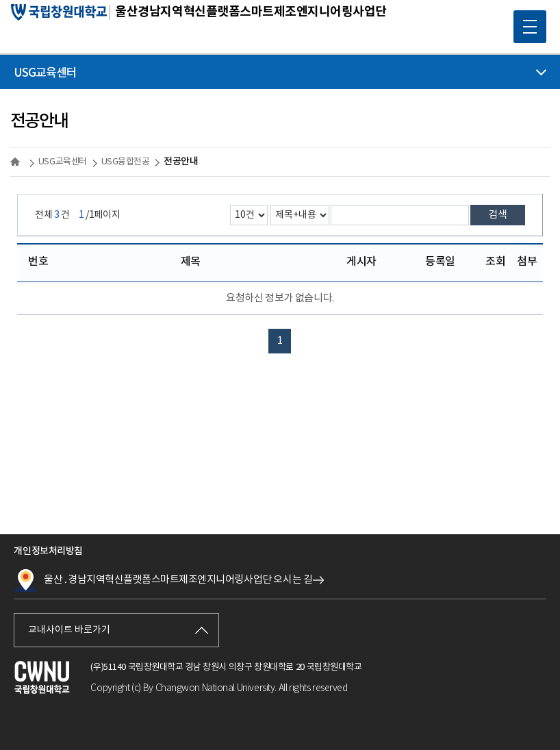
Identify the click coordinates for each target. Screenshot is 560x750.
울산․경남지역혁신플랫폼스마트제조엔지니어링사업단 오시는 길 (163, 580)
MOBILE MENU (525, 22)
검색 (498, 215)
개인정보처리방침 (48, 551)
